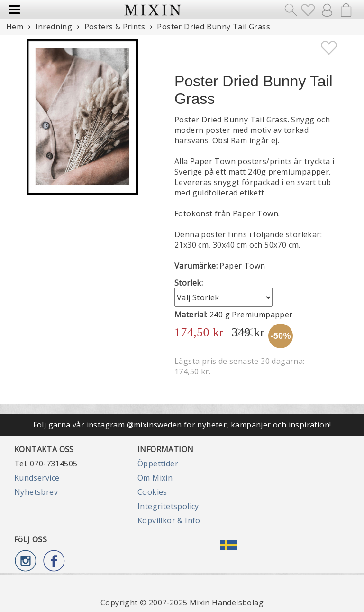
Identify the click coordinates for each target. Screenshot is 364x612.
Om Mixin (155, 478)
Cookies (152, 492)
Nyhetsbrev (36, 492)
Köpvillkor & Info (169, 520)
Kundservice (37, 478)
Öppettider (158, 464)
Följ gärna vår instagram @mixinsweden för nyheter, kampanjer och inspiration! (182, 425)
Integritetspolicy (168, 506)
